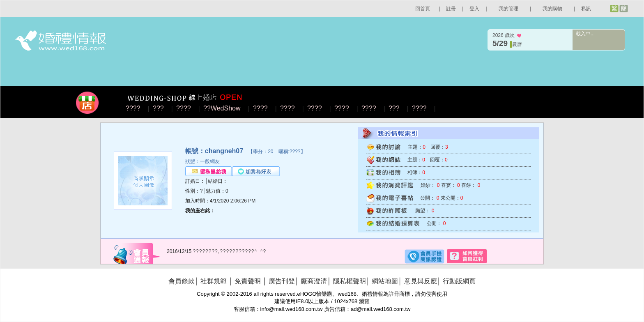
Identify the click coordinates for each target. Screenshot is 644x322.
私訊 (586, 9)
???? (133, 108)
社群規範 (214, 281)
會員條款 (182, 281)
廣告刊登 (282, 281)
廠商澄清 (314, 281)
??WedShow (222, 108)
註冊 (451, 9)
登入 (474, 9)
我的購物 (552, 9)
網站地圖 (385, 281)
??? (158, 108)
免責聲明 (248, 281)
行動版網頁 (459, 281)
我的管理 (508, 9)
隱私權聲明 (350, 281)
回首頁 (423, 9)
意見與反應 (421, 281)
